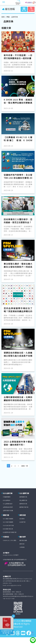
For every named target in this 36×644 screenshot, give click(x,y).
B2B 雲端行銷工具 (8, 529)
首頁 (3, 17)
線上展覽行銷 (23, 500)
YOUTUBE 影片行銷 (8, 525)
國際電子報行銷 (24, 507)
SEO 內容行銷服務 (8, 522)
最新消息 (22, 544)
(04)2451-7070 (7, 583)
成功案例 (22, 519)
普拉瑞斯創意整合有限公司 (19, 622)
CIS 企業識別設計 (8, 504)
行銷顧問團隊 (7, 497)
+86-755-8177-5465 (9, 599)
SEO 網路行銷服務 (8, 519)
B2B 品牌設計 (7, 500)
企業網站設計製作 (8, 507)
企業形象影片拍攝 (8, 510)
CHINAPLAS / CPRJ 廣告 (10, 540)
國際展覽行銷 (23, 497)
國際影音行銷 (23, 504)
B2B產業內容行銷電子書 (10, 532)
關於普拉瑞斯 (23, 540)
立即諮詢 (22, 547)
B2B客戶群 (22, 522)
